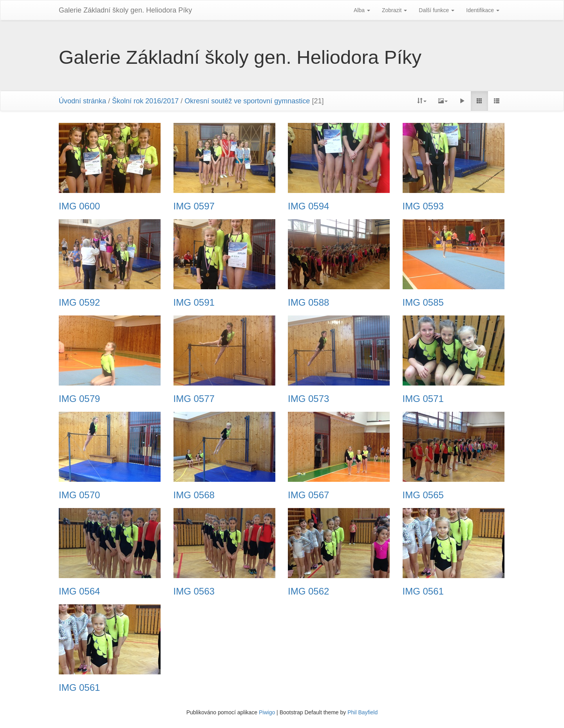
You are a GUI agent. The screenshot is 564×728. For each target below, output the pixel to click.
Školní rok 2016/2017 (145, 101)
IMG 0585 (423, 303)
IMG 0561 (423, 591)
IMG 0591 (194, 303)
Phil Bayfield (362, 712)
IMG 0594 (308, 206)
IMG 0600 (79, 206)
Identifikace (483, 10)
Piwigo (267, 712)
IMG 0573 (308, 399)
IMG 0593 (423, 206)
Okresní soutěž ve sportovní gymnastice (247, 101)
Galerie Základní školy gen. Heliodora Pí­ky (125, 10)
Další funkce (437, 10)
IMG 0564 (79, 591)
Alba (362, 10)
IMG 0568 (194, 495)
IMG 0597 (194, 206)
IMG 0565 (423, 495)
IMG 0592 (79, 303)
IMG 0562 (308, 591)
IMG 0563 (194, 591)
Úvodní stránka (82, 101)
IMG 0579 (79, 399)
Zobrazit (394, 10)
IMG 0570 (79, 495)
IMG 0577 (194, 399)
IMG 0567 (308, 495)
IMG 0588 (308, 303)
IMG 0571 (423, 399)
